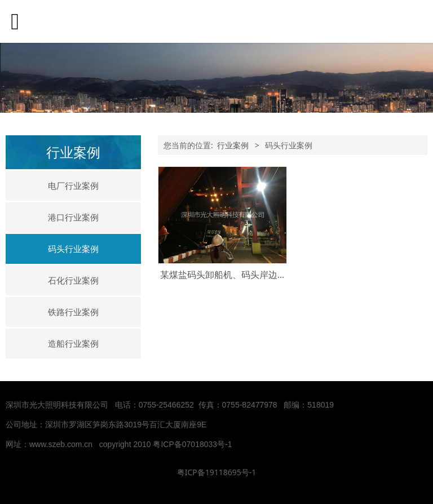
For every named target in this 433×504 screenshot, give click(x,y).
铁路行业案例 (73, 312)
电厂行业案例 (73, 185)
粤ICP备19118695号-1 (217, 472)
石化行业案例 (73, 280)
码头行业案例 (73, 249)
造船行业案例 (73, 343)
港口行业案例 (73, 217)
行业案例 (233, 145)
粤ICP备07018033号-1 (193, 444)
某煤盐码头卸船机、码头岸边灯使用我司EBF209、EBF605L (279, 275)
